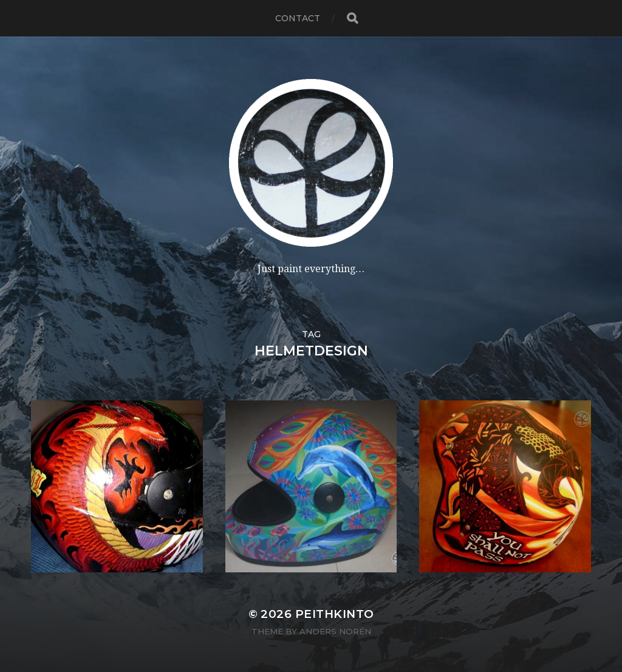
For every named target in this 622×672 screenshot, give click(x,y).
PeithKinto (335, 614)
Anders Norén (335, 631)
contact (298, 18)
